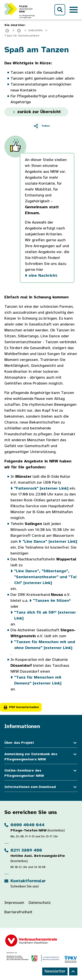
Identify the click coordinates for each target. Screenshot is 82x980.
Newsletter (55, 971)
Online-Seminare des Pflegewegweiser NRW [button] (41, 773)
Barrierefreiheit (18, 912)
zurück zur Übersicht (36, 112)
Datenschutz (40, 903)
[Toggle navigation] (74, 10)
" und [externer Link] (45, 577)
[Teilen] (41, 126)
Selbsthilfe (35, 31)
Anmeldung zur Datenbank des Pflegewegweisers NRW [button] (41, 757)
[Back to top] (73, 971)
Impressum (14, 903)
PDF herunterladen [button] (21, 707)
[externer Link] (41, 489)
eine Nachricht (43, 276)
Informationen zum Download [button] (41, 787)
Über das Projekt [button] (41, 743)
